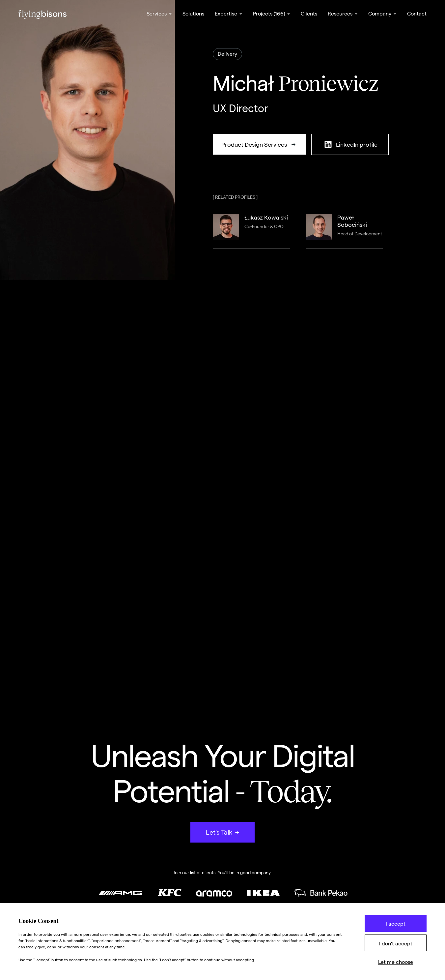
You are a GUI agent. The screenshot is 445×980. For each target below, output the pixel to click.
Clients (309, 14)
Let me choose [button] (396, 962)
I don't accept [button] (396, 944)
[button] (159, 15)
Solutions (193, 14)
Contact (417, 14)
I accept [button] (396, 924)
